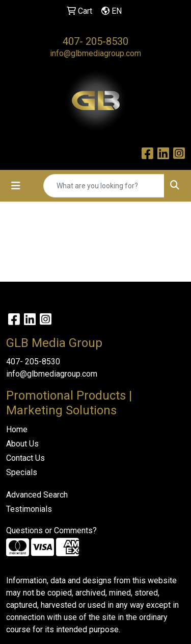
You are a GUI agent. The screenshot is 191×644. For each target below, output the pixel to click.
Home (17, 429)
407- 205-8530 (95, 41)
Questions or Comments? (51, 530)
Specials (22, 472)
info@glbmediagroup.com (95, 53)
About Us (22, 444)
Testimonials (29, 509)
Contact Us (25, 458)
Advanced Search (37, 495)
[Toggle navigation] (16, 186)
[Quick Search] (104, 186)
